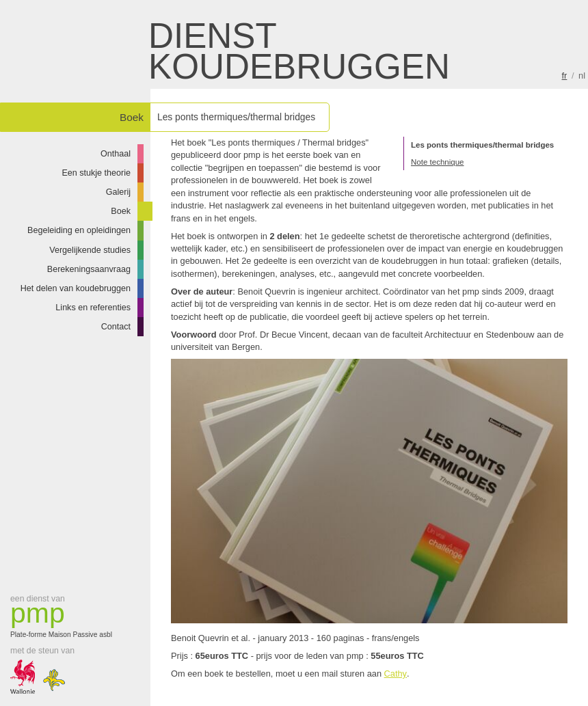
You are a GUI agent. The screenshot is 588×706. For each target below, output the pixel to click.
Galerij (118, 192)
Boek (121, 211)
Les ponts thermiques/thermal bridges (482, 145)
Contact (116, 327)
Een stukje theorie (96, 173)
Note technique (437, 162)
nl (582, 76)
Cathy (396, 674)
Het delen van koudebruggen (76, 288)
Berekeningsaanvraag (89, 269)
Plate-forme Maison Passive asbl (65, 619)
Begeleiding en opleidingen (79, 230)
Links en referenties (93, 308)
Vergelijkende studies (90, 250)
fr (565, 76)
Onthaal (116, 154)
